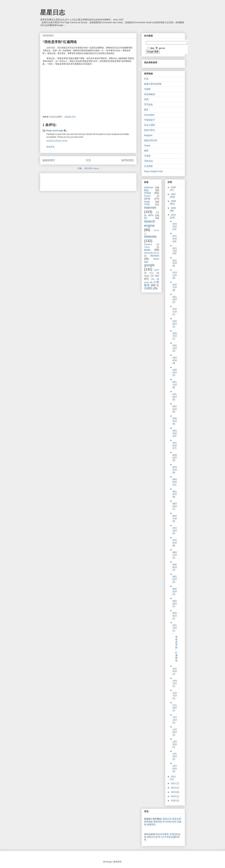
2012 (174, 783)
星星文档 (177, 819)
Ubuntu (156, 230)
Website (150, 237)
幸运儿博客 (150, 125)
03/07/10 (175, 335)
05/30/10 (175, 468)
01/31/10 (175, 274)
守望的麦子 (150, 120)
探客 (146, 151)
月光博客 (148, 166)
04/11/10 (175, 383)
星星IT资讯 (149, 130)
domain (155, 256)
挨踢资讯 (151, 824)
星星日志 (52, 12)
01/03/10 (175, 225)
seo (157, 276)
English (147, 196)
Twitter (147, 146)
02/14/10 (175, 298)
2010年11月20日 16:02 (57, 141)
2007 (173, 194)
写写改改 (148, 104)
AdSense (149, 187)
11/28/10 (175, 731)
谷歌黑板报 (150, 94)
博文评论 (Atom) (92, 168)
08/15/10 (175, 578)
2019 (174, 796)
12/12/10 (175, 755)
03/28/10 (175, 359)
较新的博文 (49, 160)
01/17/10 (175, 250)
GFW (147, 199)
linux (152, 273)
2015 (174, 792)
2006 (173, 187)
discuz (156, 253)
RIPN (151, 215)
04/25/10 (175, 408)
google (149, 265)
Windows (148, 244)
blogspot (148, 135)
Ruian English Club (153, 171)
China (147, 193)
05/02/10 (175, 420)
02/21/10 (175, 310)
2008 (173, 201)
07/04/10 (175, 529)
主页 (88, 160)
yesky (147, 282)
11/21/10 (175, 719)
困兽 (146, 110)
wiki (153, 279)
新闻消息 (158, 822)
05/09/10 (175, 432)
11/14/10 (175, 706)
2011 (173, 777)
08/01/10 (175, 554)
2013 (174, 788)
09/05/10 (175, 614)
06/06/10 (175, 481)
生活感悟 (152, 287)
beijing (147, 253)
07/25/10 (175, 541)
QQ (157, 212)
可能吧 (147, 89)
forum (156, 259)
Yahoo (147, 247)
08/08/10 (175, 566)
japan (157, 270)
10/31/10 (175, 682)
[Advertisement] (79, 181)
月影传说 (148, 161)
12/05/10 (175, 743)
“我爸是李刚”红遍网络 (175, 648)
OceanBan (149, 115)
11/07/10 (175, 694)
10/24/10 (175, 670)
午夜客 (147, 156)
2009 (173, 208)
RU (146, 218)
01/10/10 (175, 237)
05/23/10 (175, 456)
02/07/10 (175, 286)
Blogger (109, 862)
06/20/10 (175, 505)
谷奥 (146, 99)
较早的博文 (128, 160)
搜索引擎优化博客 (153, 84)
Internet (150, 208)
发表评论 (50, 147)
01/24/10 (175, 262)
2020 (174, 801)
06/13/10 (175, 493)
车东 (146, 79)
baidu (147, 250)
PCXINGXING (170, 822)
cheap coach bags (54, 131)
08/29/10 (175, 602)
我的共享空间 (151, 140)
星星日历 (167, 819)
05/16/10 (175, 444)
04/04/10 (175, 371)
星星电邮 (148, 822)
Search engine (150, 223)
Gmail (147, 202)
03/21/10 (175, 347)
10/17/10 (175, 627)
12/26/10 (175, 767)
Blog (146, 190)
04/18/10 (175, 395)
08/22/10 (175, 590)
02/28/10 (175, 323)
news (147, 276)
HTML (147, 204)
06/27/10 (175, 517)
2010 (173, 215)
